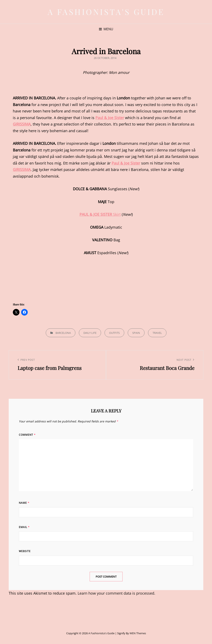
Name (24, 503)
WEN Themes (138, 633)
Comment (27, 435)
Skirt (100, 214)
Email (24, 527)
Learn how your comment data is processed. (116, 593)
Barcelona (63, 333)
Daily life (90, 333)
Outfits (114, 333)
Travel (157, 333)
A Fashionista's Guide (106, 12)
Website (25, 551)
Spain (136, 333)
